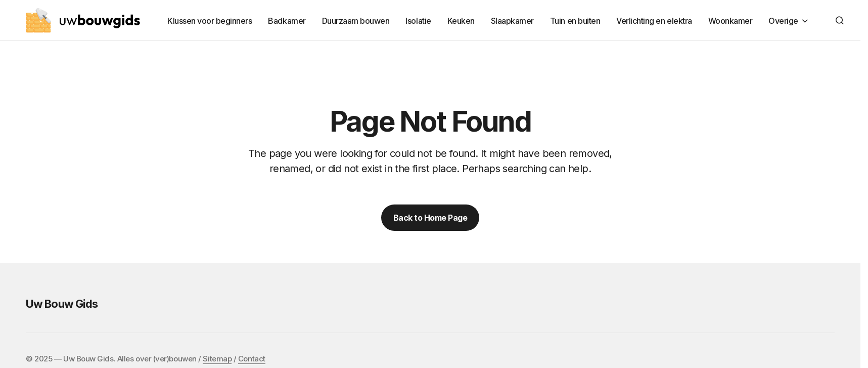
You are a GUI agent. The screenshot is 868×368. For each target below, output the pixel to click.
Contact (252, 359)
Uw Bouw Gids (62, 304)
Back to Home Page (430, 218)
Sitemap (217, 359)
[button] (840, 20)
